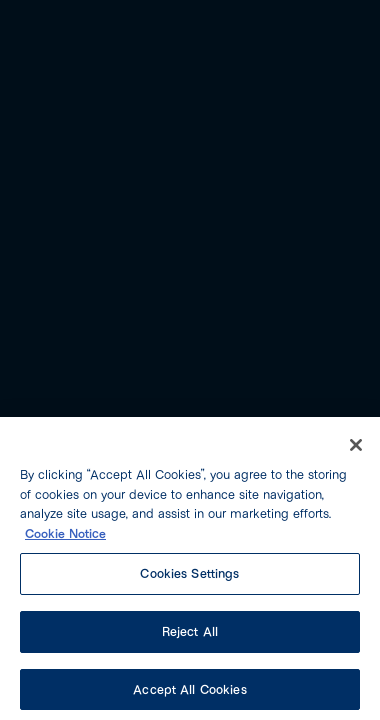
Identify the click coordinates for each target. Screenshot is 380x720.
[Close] (356, 451)
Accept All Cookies (189, 694)
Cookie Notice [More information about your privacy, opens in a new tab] (65, 538)
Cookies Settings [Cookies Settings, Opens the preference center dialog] (189, 579)
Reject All (190, 636)
